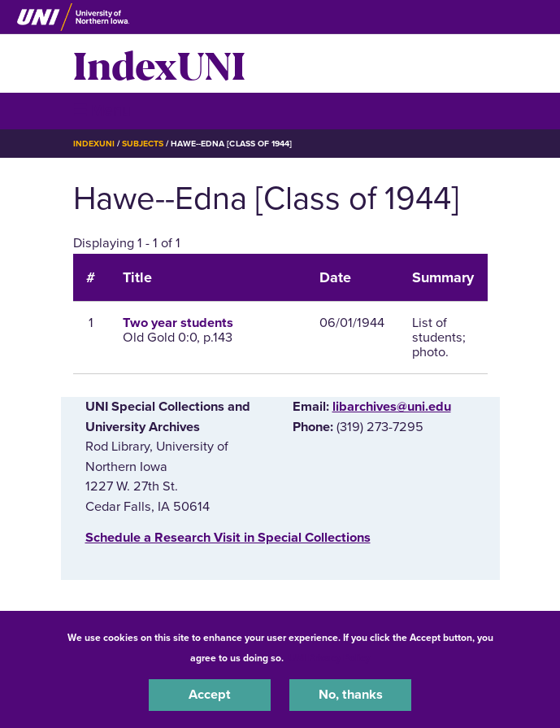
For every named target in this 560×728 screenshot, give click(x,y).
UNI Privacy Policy (329, 658)
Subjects (143, 144)
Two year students (178, 323)
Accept (210, 695)
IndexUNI (159, 63)
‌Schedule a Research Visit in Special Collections (228, 538)
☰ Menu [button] (102, 110)
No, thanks (351, 695)
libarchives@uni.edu (392, 407)
